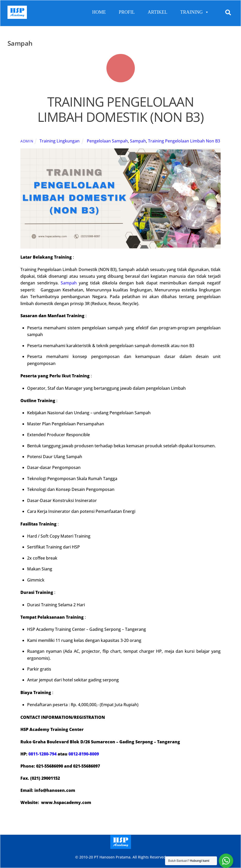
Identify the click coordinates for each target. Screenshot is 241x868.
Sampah (138, 141)
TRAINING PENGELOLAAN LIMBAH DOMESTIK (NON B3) (120, 109)
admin (27, 141)
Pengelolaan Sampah (107, 141)
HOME (99, 12)
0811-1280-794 (42, 754)
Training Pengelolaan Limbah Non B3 (184, 141)
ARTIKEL (158, 12)
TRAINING (195, 12)
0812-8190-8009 (84, 754)
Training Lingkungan (60, 141)
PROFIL (127, 12)
